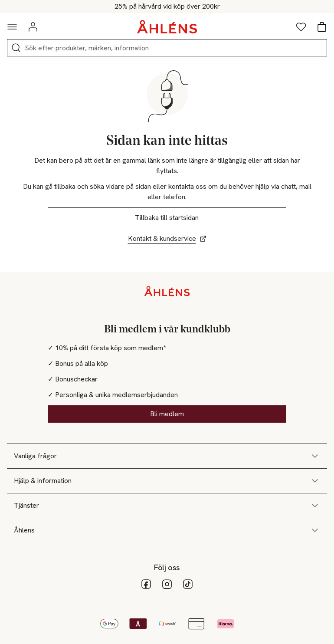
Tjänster (167, 506)
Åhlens (167, 530)
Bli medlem (167, 414)
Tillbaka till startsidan (167, 218)
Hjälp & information (167, 481)
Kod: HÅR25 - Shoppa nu (167, 7)
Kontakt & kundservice (167, 238)
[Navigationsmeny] (12, 27)
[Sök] (16, 48)
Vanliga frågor (167, 456)
